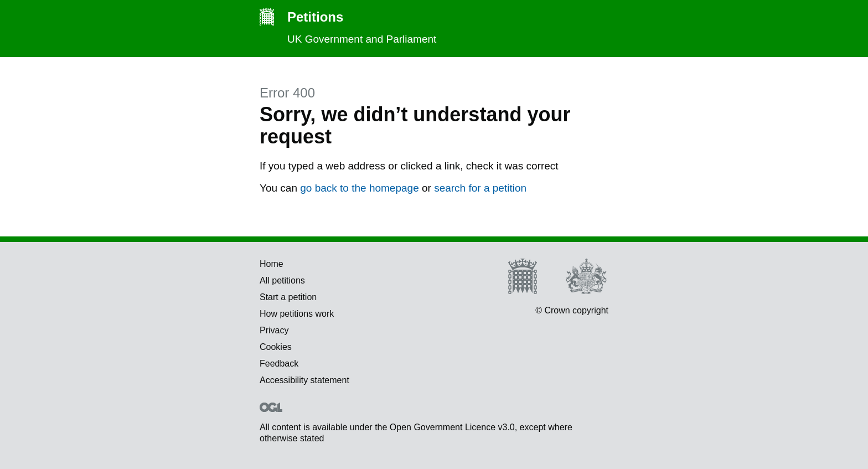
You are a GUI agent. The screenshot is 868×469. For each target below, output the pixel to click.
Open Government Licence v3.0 (452, 427)
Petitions (301, 17)
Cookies (276, 347)
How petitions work (297, 314)
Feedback (279, 364)
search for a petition (480, 188)
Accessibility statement (304, 380)
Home (272, 264)
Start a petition (288, 297)
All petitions (282, 280)
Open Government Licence (271, 407)
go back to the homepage (359, 188)
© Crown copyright (572, 310)
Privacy (274, 330)
